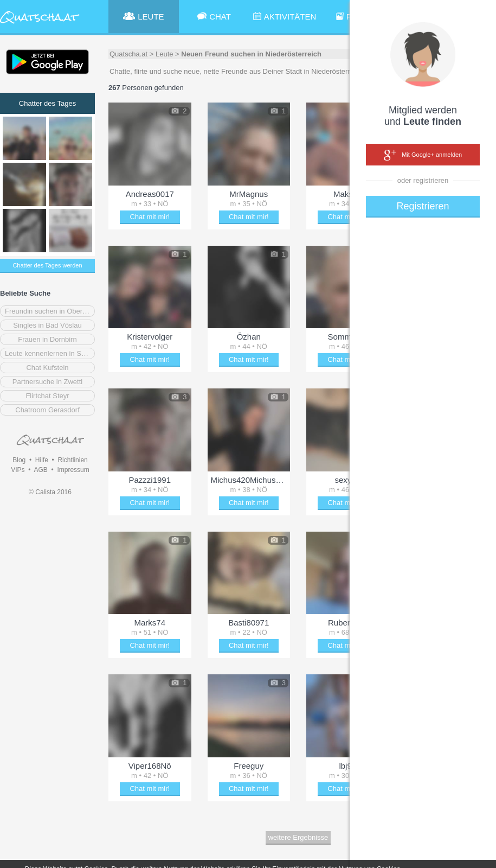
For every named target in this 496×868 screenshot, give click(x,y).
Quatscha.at (128, 54)
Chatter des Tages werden (47, 265)
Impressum (73, 470)
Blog (19, 460)
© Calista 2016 (50, 492)
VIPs (18, 470)
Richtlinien (72, 460)
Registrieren (423, 206)
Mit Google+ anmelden (423, 155)
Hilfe (42, 460)
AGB (40, 470)
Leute (165, 54)
